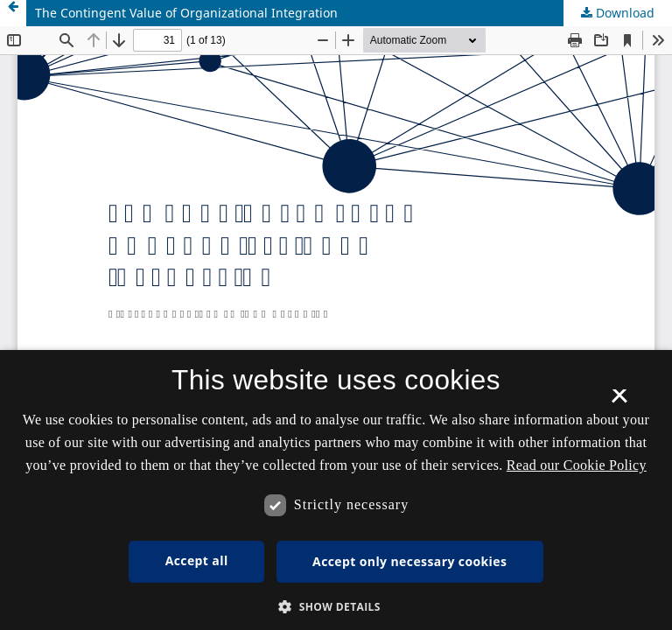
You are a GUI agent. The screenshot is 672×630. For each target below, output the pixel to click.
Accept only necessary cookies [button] (409, 561)
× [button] (619, 402)
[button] (336, 607)
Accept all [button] (197, 560)
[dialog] (336, 490)
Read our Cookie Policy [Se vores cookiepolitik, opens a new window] (577, 465)
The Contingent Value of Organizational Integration (186, 13)
